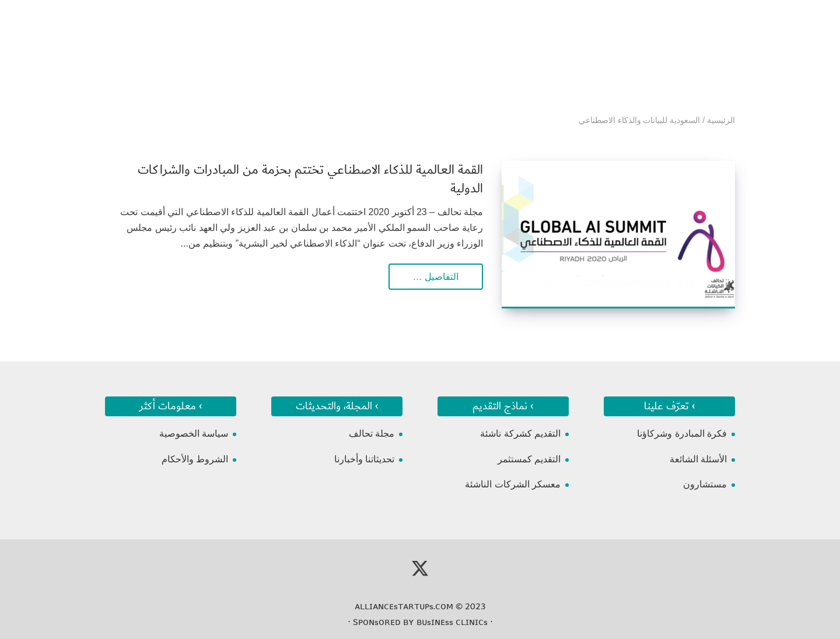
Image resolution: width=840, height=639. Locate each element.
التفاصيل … (436, 277)
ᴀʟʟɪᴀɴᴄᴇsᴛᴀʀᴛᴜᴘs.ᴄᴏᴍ (404, 606)
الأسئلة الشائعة (698, 459)
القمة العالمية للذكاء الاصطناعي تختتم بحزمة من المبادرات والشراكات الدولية (310, 179)
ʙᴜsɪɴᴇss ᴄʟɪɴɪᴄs (452, 622)
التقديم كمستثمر (529, 459)
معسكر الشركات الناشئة (513, 484)
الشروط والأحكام (195, 459)
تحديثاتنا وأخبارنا (364, 459)
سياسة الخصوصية (194, 433)
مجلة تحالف (372, 433)
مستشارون (705, 484)
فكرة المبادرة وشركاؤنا (682, 433)
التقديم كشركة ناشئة (520, 433)
